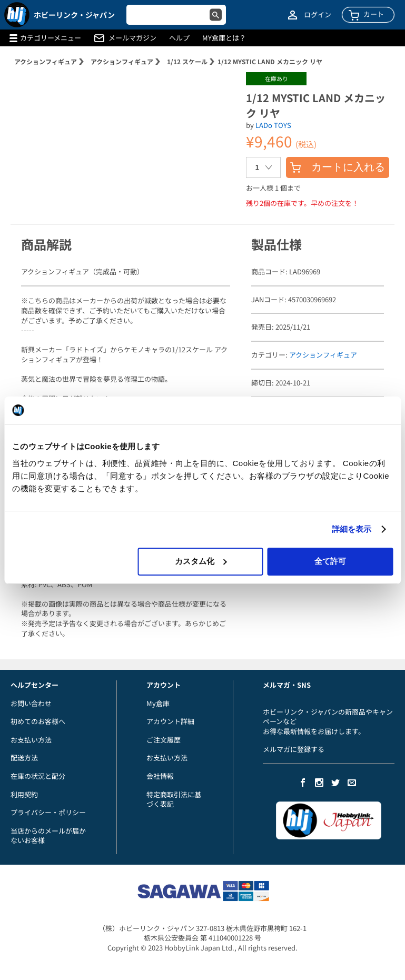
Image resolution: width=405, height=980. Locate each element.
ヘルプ (179, 38)
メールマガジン (132, 38)
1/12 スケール (187, 61)
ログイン (318, 15)
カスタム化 (201, 561)
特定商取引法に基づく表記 (174, 799)
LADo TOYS (273, 125)
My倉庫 (158, 703)
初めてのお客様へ (38, 721)
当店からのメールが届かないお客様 (48, 836)
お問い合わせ (31, 703)
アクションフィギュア (46, 61)
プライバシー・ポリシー (48, 812)
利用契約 (24, 794)
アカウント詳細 (170, 721)
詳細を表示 (352, 529)
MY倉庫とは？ (224, 38)
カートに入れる (338, 167)
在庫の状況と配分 (38, 776)
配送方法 (24, 758)
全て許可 (330, 561)
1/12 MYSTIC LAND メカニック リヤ (270, 61)
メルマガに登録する (294, 749)
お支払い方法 (31, 740)
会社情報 (160, 776)
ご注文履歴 (164, 740)
